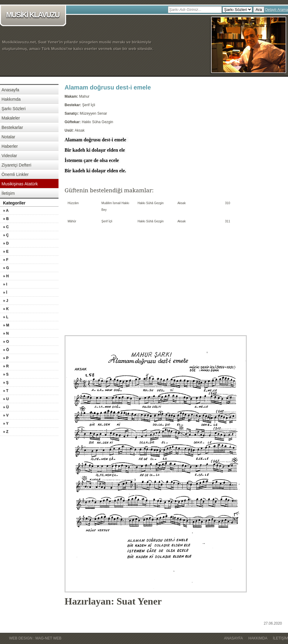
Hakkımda (11, 99)
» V (6, 415)
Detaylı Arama (277, 10)
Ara (259, 10)
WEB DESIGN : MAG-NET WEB (35, 638)
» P (6, 358)
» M (6, 325)
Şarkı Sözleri (13, 109)
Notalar (8, 137)
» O (6, 342)
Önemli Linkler (15, 174)
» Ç (6, 235)
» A (6, 211)
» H (6, 276)
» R (6, 366)
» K (6, 309)
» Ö (6, 350)
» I (5, 284)
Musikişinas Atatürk (20, 184)
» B (6, 219)
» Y (6, 423)
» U (6, 399)
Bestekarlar (12, 127)
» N (6, 333)
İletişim (8, 193)
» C (6, 227)
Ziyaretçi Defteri (16, 165)
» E (6, 251)
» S (6, 374)
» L (6, 317)
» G (6, 268)
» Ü (6, 407)
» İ (5, 292)
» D (6, 243)
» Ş (6, 383)
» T (6, 391)
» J (6, 301)
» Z (6, 432)
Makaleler (11, 118)
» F (6, 260)
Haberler (10, 146)
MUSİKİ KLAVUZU (34, 15)
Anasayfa (10, 90)
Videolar (9, 156)
